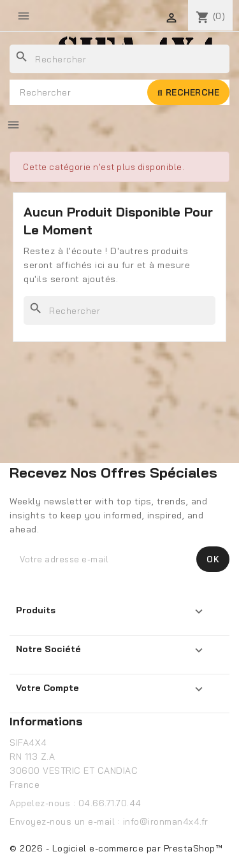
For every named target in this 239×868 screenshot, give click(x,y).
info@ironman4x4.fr (166, 822)
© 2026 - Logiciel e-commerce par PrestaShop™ (116, 848)
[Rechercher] (119, 59)
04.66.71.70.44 (110, 803)
